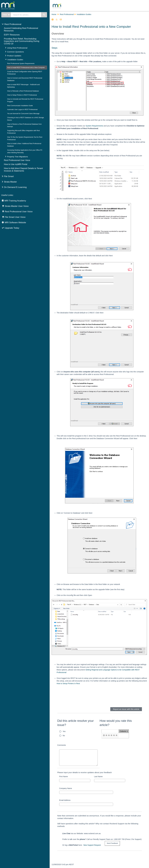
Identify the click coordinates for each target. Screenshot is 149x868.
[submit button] (112, 843)
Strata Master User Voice (17, 206)
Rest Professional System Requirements (21, 64)
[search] (26, 15)
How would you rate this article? (116, 723)
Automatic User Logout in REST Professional (22, 110)
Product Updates (14, 56)
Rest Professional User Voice (17, 160)
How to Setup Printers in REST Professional (22, 95)
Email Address (65, 800)
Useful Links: (7, 195)
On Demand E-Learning (15, 187)
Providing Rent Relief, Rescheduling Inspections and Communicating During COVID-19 (22, 41)
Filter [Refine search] (6, 15)
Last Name (98, 776)
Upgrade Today (12, 228)
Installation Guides (15, 60)
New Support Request (92, 845)
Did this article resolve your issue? (76, 723)
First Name (63, 776)
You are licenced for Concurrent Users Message (23, 114)
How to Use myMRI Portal (16, 164)
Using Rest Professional (17, 48)
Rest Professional (13, 24)
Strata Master (10, 182)
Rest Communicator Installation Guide (20, 106)
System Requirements (94, 126)
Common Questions (15, 52)
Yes (64, 731)
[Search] (44, 15)
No (64, 736)
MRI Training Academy (15, 201)
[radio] (104, 735)
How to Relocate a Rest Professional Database (23, 91)
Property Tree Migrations (17, 157)
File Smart (9, 176)
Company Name (66, 788)
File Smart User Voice (15, 217)
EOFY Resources (12, 35)
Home (54, 14)
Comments (62, 745)
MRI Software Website (15, 223)
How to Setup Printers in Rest (68, 683)
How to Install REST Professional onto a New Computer (26, 68)
